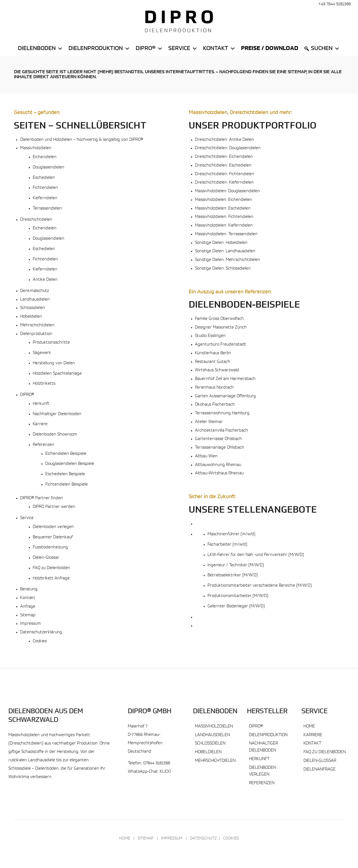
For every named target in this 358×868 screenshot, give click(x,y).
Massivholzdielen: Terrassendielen (226, 234)
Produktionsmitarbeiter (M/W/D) (238, 596)
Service (183, 49)
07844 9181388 (157, 763)
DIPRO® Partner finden (42, 498)
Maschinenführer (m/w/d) (231, 534)
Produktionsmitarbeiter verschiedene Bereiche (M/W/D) (260, 586)
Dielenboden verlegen (53, 527)
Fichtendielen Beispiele (67, 485)
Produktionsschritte (51, 343)
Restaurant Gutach (213, 362)
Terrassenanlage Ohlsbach (220, 448)
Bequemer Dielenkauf (53, 537)
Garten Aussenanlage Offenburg (225, 396)
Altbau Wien (206, 456)
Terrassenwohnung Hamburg (222, 413)
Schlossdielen (33, 308)
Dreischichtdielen (36, 220)
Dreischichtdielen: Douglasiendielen (228, 148)
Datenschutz (203, 839)
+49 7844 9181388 (335, 4)
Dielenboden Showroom (55, 435)
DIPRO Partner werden (54, 507)
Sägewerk (42, 353)
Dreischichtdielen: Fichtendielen (225, 174)
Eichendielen (45, 157)
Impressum (30, 624)
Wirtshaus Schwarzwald (217, 370)
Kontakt (219, 49)
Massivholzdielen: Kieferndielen (224, 226)
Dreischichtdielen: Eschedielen (223, 166)
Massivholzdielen (36, 148)
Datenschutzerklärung (41, 632)
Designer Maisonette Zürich (221, 328)
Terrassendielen (47, 209)
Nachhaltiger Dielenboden (57, 414)
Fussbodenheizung (50, 547)
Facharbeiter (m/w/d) (227, 545)
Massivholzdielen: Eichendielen (223, 200)
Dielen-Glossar (46, 558)
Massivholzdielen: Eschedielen (223, 209)
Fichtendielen (45, 188)
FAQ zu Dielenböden (51, 568)
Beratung (29, 589)
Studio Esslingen (210, 336)
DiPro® (149, 49)
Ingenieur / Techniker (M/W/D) (236, 565)
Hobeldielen (31, 317)
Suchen (325, 49)
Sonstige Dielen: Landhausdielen (225, 251)
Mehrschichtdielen (37, 325)
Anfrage (28, 607)
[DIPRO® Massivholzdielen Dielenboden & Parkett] (179, 21)
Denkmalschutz (35, 291)
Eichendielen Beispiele (66, 454)
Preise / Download (270, 49)
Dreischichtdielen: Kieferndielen (224, 183)
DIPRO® (27, 395)
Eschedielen (44, 178)
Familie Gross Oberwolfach (219, 319)
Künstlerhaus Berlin (213, 353)
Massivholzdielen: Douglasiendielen (227, 191)
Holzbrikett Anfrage (51, 578)
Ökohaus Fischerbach (215, 405)
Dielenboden (40, 49)
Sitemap (28, 615)
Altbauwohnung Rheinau (218, 465)
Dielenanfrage (320, 770)
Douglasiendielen (49, 167)
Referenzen (43, 445)
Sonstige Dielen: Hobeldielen (221, 243)
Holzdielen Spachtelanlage (57, 374)
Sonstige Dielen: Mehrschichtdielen (228, 260)
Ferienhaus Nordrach (214, 388)
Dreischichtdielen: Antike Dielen (224, 140)
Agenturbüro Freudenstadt (221, 345)
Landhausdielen (35, 300)
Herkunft (41, 404)
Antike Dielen (45, 280)
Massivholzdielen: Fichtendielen (224, 217)
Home (309, 726)
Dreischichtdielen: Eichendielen (224, 157)
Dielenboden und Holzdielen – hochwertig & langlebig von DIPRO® (82, 140)
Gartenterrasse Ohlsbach (218, 439)
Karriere (40, 424)
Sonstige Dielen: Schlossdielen (223, 269)
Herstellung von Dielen (54, 363)
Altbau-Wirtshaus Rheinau (219, 473)
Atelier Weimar (209, 422)
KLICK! (165, 772)
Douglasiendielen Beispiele (70, 464)
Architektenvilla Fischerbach (222, 431)
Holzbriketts (44, 384)
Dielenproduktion (99, 49)
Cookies (40, 641)
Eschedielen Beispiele (65, 474)
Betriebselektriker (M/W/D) (233, 575)
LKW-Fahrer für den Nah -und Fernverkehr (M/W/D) (256, 555)
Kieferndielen (45, 198)
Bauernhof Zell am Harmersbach (225, 379)
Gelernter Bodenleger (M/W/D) (236, 606)
